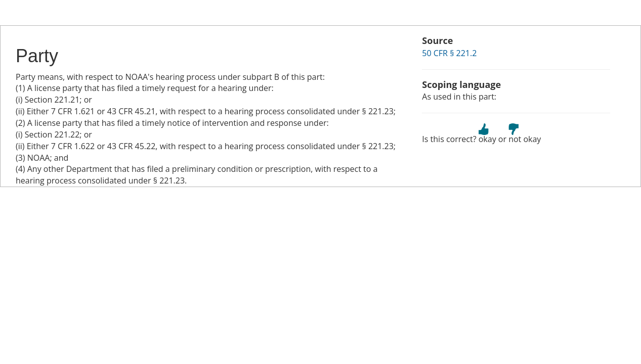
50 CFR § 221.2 (449, 53)
